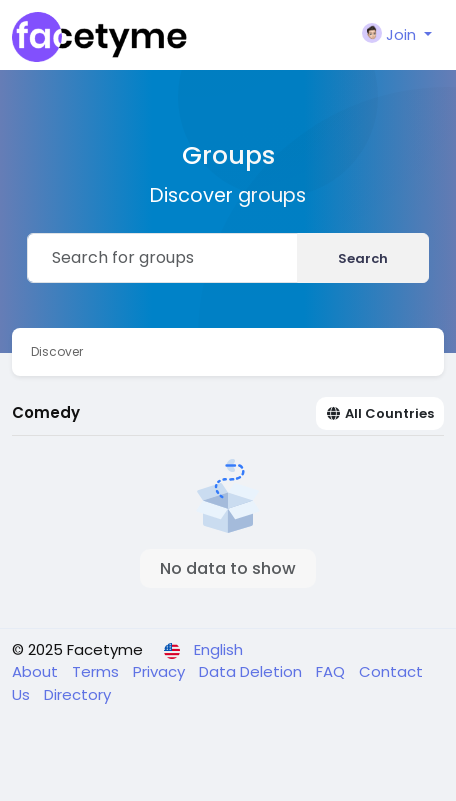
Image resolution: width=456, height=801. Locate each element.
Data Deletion (252, 671)
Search (363, 258)
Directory (77, 694)
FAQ (332, 671)
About (37, 671)
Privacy (161, 671)
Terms (97, 671)
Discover (57, 351)
